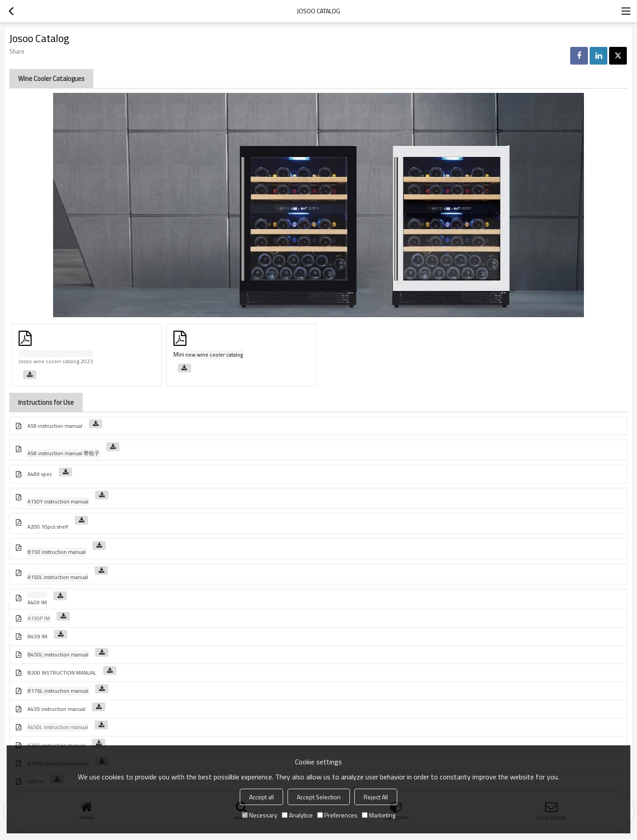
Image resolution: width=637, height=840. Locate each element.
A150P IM (39, 618)
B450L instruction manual (58, 654)
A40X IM (37, 602)
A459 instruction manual (56, 709)
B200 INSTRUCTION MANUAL (62, 673)
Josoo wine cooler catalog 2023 (56, 361)
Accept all (261, 797)
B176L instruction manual (58, 691)
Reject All (376, 797)
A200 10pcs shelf (48, 527)
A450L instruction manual (58, 727)
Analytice (297, 815)
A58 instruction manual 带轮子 (63, 453)
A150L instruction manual (58, 577)
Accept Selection (319, 797)
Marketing (379, 815)
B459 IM (37, 636)
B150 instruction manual (57, 552)
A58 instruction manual (55, 426)
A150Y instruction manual (58, 501)
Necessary (260, 815)
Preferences (337, 815)
